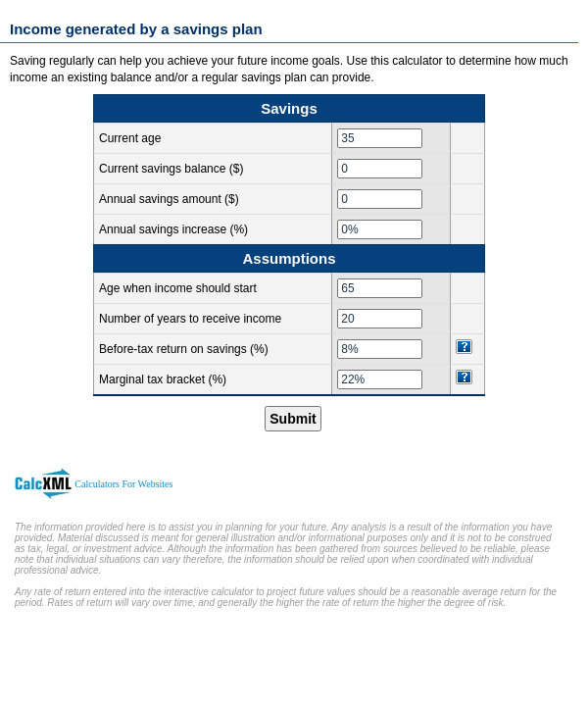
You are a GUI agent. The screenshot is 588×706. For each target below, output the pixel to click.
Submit (293, 419)
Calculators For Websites (123, 484)
